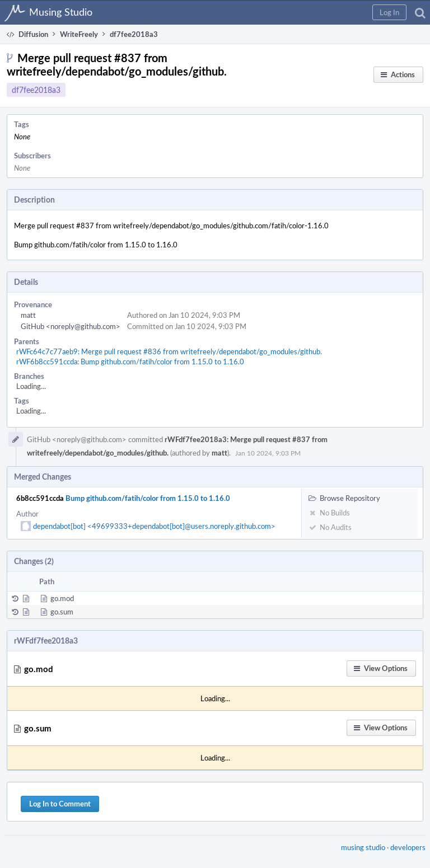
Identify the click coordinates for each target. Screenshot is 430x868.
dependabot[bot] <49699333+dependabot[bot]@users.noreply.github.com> (154, 526)
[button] (389, 12)
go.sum (62, 612)
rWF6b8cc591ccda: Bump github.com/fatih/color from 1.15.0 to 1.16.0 (130, 362)
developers (408, 847)
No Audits (330, 527)
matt (28, 315)
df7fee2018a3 (36, 90)
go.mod (62, 598)
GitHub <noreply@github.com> (71, 326)
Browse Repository (344, 498)
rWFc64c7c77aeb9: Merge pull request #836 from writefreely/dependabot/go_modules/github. (169, 351)
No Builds (329, 513)
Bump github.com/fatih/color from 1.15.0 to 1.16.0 (148, 498)
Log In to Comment (60, 804)
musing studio (363, 847)
